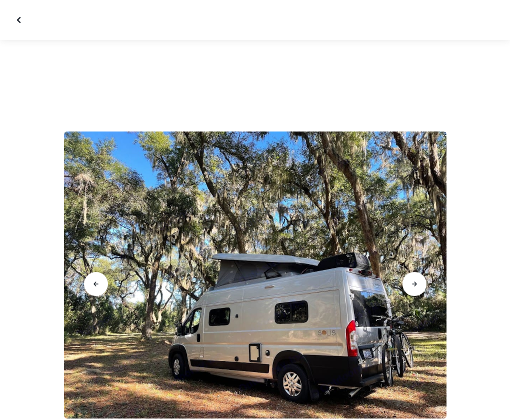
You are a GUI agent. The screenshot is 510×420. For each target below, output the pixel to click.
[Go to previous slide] (96, 284)
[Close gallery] (20, 20)
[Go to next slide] (414, 284)
